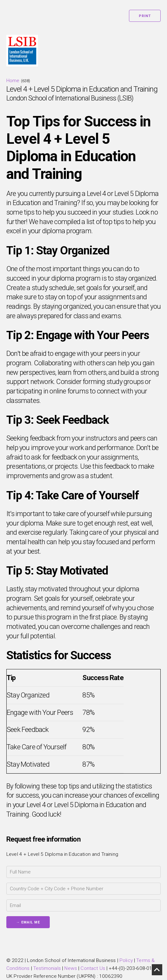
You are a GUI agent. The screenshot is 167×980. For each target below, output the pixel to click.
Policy (126, 960)
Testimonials (47, 968)
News (71, 968)
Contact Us (93, 968)
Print (145, 16)
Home (13, 81)
